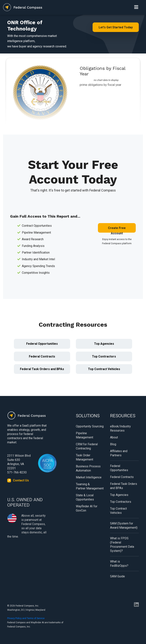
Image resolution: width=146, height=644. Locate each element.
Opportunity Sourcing (90, 426)
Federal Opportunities (42, 344)
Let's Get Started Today (116, 27)
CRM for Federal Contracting (87, 446)
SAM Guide (117, 576)
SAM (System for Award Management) (124, 525)
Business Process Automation (88, 468)
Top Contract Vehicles (104, 369)
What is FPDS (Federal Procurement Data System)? (122, 545)
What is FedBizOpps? (119, 564)
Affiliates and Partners (119, 453)
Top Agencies (104, 344)
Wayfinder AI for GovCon (87, 508)
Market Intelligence (89, 477)
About (114, 437)
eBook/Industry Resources (120, 428)
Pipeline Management (85, 435)
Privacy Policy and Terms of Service (26, 618)
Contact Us (21, 480)
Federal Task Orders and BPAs (42, 369)
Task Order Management (85, 457)
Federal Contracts (42, 356)
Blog (113, 444)
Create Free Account (117, 229)
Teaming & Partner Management (90, 486)
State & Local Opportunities (85, 497)
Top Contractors (104, 356)
